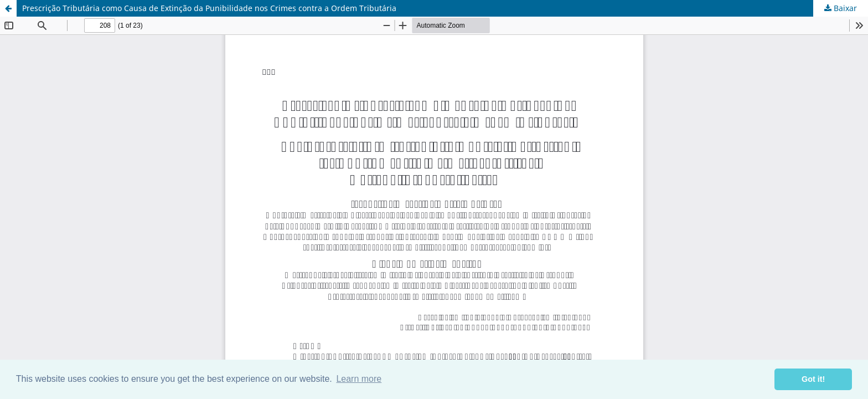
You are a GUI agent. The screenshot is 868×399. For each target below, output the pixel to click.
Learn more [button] (359, 379)
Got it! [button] (813, 379)
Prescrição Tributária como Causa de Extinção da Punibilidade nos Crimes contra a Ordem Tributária (209, 8)
